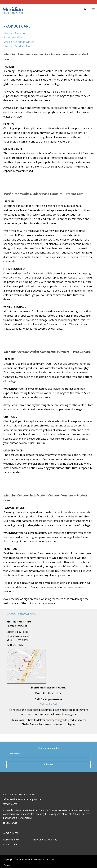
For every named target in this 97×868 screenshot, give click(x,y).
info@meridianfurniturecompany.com (22, 799)
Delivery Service (11, 840)
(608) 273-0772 (10, 804)
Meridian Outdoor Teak (18, 46)
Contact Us (9, 865)
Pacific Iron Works (14, 37)
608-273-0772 (48, 704)
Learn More (10, 823)
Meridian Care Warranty (45, 840)
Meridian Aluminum (15, 33)
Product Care (10, 844)
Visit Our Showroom (22, 614)
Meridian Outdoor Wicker (19, 42)
